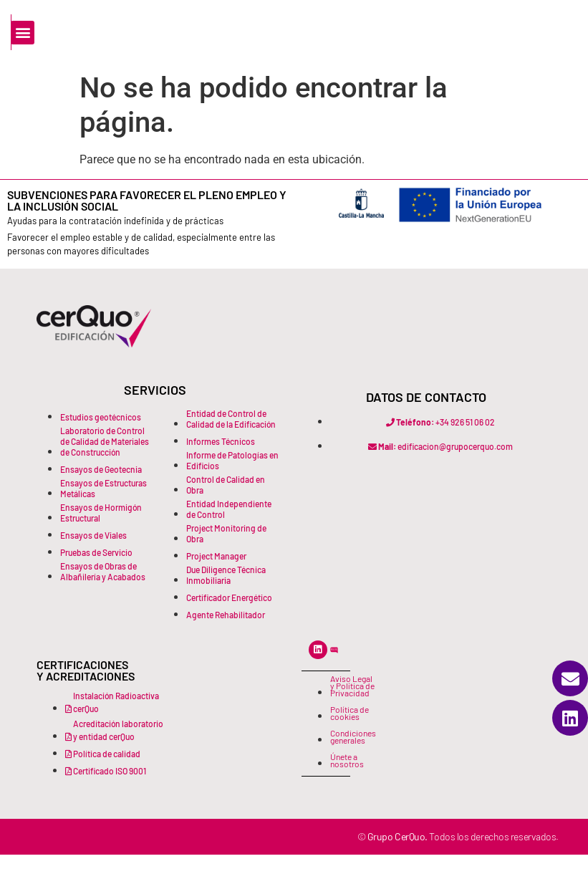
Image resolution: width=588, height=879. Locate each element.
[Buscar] (99, 61)
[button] (481, 29)
